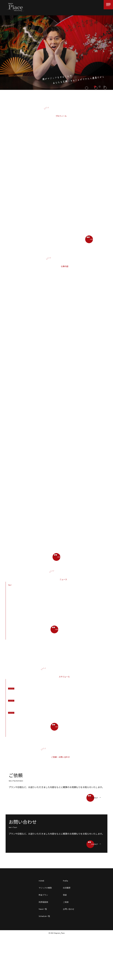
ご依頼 (66, 902)
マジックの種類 (45, 888)
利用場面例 (43, 902)
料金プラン (43, 895)
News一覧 (43, 909)
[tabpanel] (56, 53)
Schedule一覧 (44, 916)
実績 (65, 895)
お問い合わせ (69, 909)
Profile (65, 881)
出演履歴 (67, 888)
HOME (41, 881)
